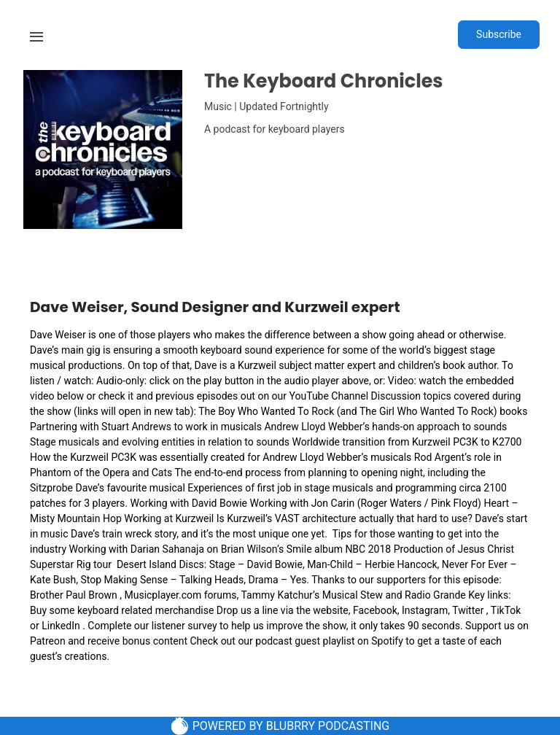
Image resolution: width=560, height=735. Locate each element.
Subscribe (499, 34)
